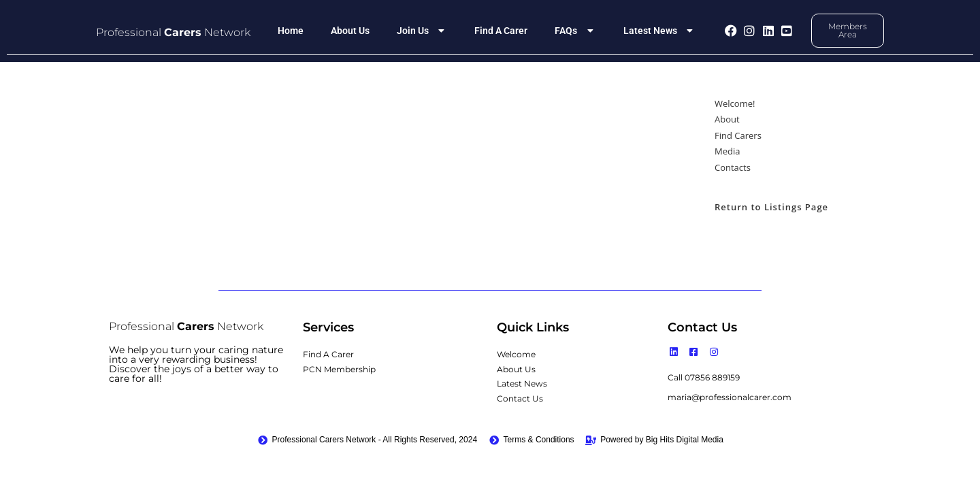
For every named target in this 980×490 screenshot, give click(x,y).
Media (727, 151)
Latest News (660, 31)
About (727, 119)
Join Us (422, 31)
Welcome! (735, 103)
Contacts (733, 167)
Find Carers (738, 135)
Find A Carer (501, 31)
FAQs (575, 31)
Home (291, 31)
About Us (350, 31)
